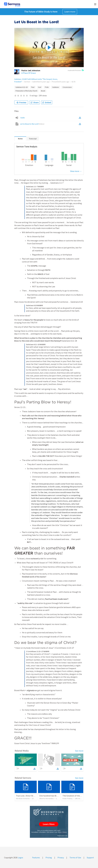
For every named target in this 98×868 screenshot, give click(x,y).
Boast (43, 91)
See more (79, 751)
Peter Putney (68, 798)
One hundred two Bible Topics (52, 796)
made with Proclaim (76, 71)
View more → (76, 171)
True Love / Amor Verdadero (28, 796)
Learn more (70, 12)
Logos (20, 858)
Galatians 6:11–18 (22, 87)
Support (90, 858)
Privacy (61, 858)
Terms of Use (75, 858)
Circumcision (67, 87)
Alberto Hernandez (47, 798)
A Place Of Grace (29, 73)
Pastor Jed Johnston (31, 70)
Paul (33, 87)
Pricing (49, 858)
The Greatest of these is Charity (76, 796)
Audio (23, 118)
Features (36, 858)
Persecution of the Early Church (26, 91)
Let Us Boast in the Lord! (32, 124)
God (40, 87)
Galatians (56, 87)
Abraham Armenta (23, 798)
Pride (47, 87)
